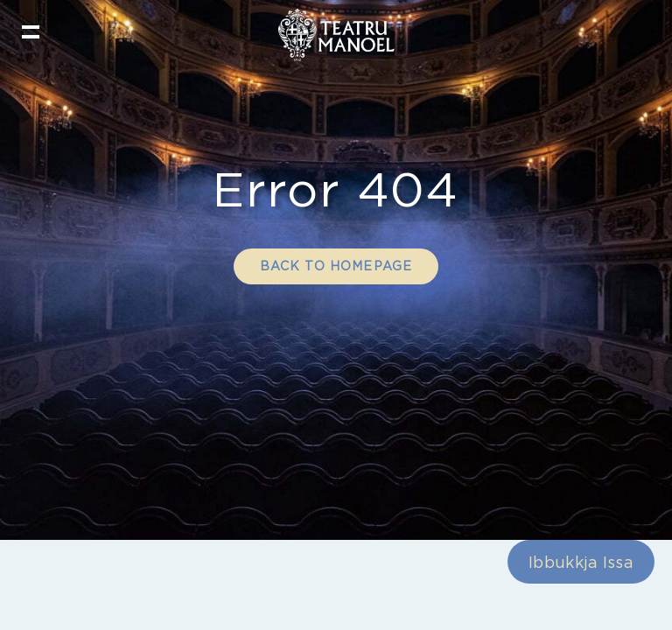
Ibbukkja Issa (581, 574)
